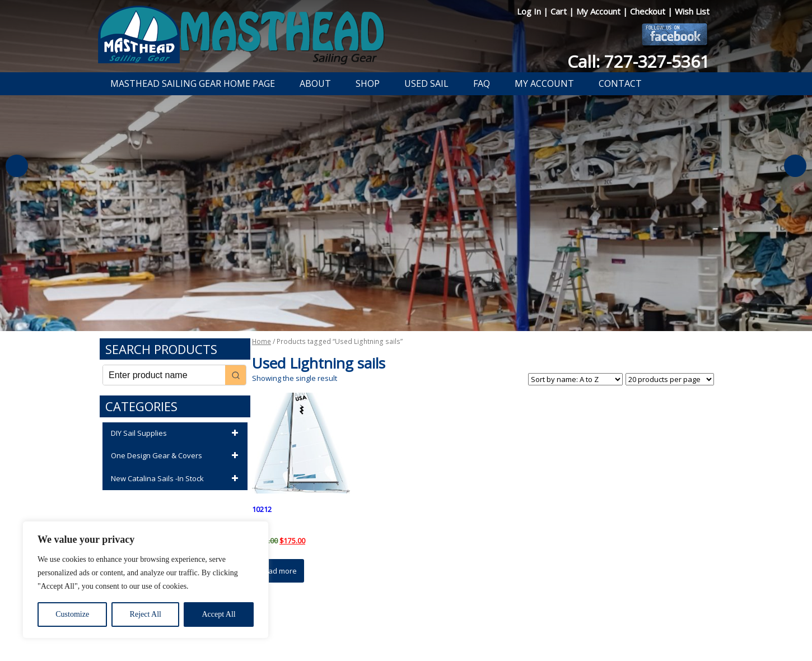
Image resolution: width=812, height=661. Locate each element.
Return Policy (393, 623)
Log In (530, 11)
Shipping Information (458, 623)
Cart (560, 11)
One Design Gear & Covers (176, 456)
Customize (72, 614)
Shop (368, 83)
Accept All (218, 614)
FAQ (482, 83)
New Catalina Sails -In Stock (176, 479)
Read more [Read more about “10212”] (278, 571)
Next (795, 166)
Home (262, 341)
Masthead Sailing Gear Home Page (193, 83)
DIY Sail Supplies (176, 434)
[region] (146, 580)
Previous (17, 166)
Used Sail (426, 83)
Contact (620, 83)
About (315, 83)
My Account (599, 11)
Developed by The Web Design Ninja (406, 636)
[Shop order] (575, 379)
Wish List (692, 11)
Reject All (146, 614)
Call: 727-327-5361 (638, 61)
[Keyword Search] (164, 375)
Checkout (649, 11)
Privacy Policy (341, 623)
